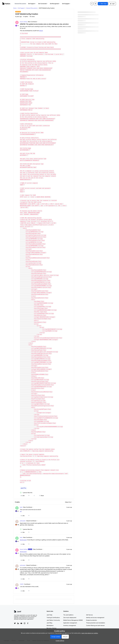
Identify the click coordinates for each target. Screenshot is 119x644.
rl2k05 (22, 584)
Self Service (89, 615)
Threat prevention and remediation (96, 623)
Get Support (32, 4)
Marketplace (50, 625)
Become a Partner (52, 628)
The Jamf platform (68, 615)
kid (21, 511)
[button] (103, 4)
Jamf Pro (23, 488)
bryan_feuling (24, 22)
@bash (41, 31)
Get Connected (43, 4)
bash (21, 507)
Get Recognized (55, 4)
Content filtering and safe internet (95, 625)
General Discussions (20, 4)
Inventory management (70, 625)
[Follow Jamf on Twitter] (15, 623)
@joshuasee (23, 540)
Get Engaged (66, 4)
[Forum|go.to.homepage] (6, 4)
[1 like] (26, 493)
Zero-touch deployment (70, 618)
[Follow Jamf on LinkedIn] (18, 623)
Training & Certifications (53, 618)
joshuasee (23, 521)
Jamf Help (50, 615)
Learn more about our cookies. (90, 633)
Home (15, 8)
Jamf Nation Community (53, 620)
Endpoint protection (92, 620)
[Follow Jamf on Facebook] (28, 623)
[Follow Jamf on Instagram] (25, 623)
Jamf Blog (49, 623)
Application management (70, 623)
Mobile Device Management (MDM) (73, 620)
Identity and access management (95, 618)
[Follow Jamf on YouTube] (21, 623)
